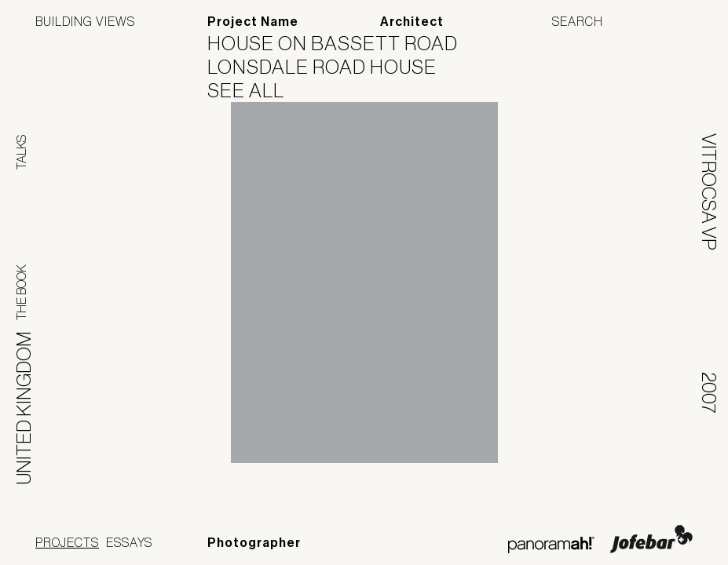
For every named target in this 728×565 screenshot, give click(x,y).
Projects (67, 542)
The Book (21, 292)
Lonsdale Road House (332, 67)
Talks (21, 152)
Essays (129, 542)
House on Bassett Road (342, 43)
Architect (412, 22)
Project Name (253, 22)
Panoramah (551, 545)
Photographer (254, 543)
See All (256, 90)
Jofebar (651, 539)
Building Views (85, 21)
